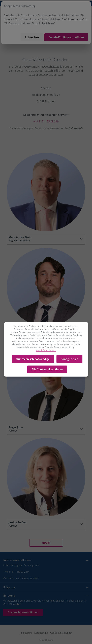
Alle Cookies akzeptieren (47, 369)
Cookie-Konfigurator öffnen (66, 37)
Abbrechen (32, 37)
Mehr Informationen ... (46, 350)
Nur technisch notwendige (33, 359)
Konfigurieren (69, 359)
